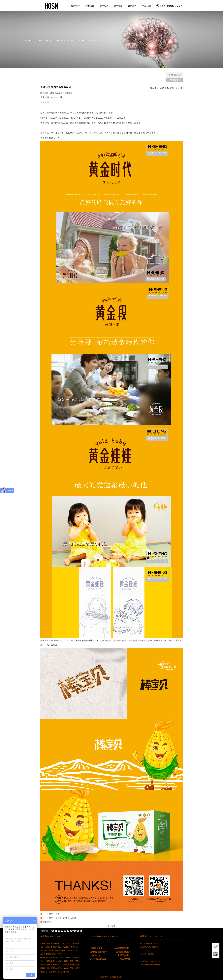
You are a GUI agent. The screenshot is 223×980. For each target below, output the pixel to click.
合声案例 (104, 6)
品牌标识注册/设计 (98, 952)
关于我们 (90, 6)
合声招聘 (132, 6)
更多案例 (47, 922)
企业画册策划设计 (122, 948)
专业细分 (174, 80)
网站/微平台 (125, 959)
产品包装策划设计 (98, 959)
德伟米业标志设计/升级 (66, 918)
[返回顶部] (111, 926)
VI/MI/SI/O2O (96, 955)
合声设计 (75, 6)
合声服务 (118, 6)
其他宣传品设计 (123, 952)
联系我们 (146, 6)
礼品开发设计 (124, 955)
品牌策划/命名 (96, 948)
